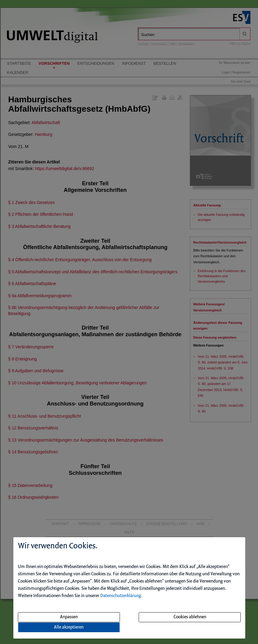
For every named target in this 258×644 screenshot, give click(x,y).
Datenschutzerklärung (121, 596)
